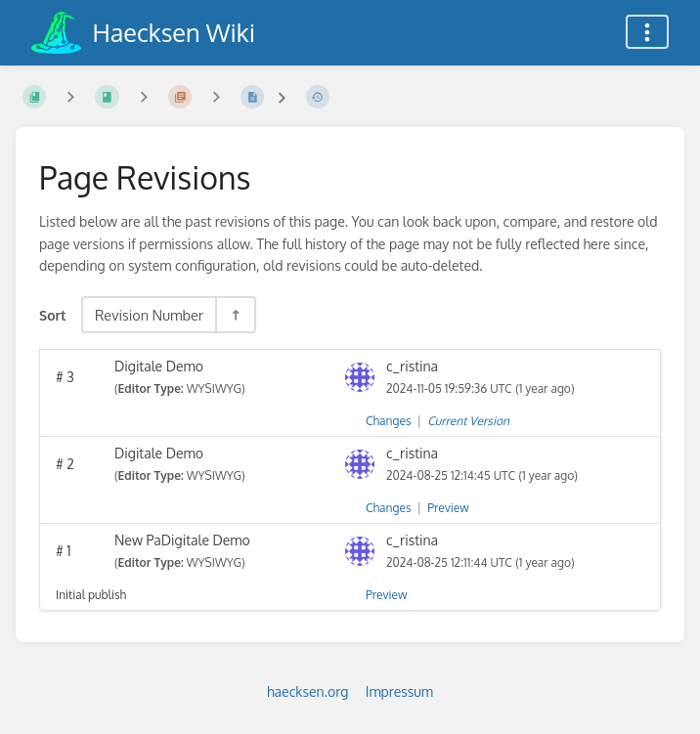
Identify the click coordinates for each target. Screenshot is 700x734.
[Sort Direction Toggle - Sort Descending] (235, 315)
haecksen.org (307, 691)
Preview (448, 508)
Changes (388, 421)
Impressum (399, 691)
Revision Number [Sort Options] (149, 315)
